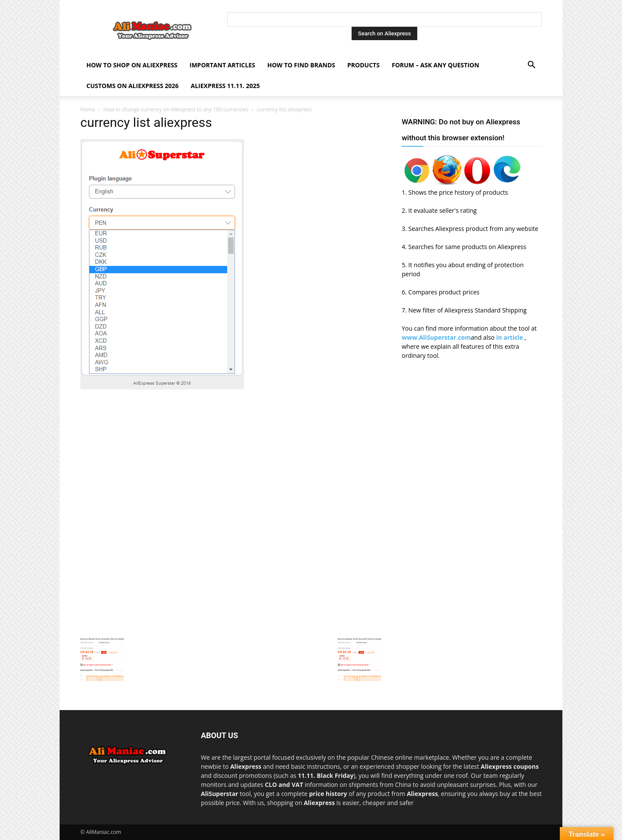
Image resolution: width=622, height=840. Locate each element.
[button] (531, 66)
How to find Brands (301, 65)
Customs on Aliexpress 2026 (133, 86)
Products (363, 65)
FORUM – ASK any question (435, 65)
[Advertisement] (231, 452)
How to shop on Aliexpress (132, 65)
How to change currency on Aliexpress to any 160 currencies (176, 109)
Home (88, 109)
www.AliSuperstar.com (436, 337)
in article (511, 337)
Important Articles (222, 65)
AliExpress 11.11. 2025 (225, 86)
